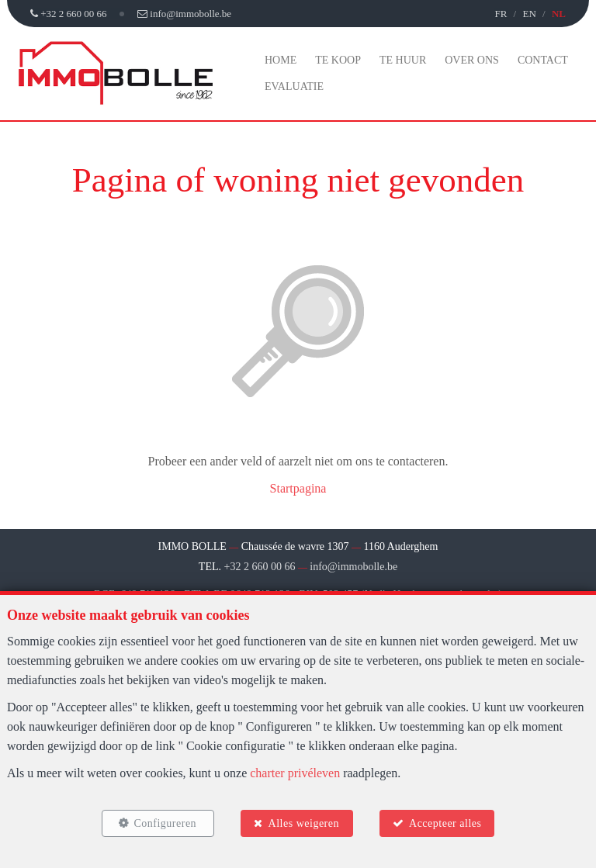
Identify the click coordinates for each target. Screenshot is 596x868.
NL (559, 14)
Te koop (338, 60)
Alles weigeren (304, 823)
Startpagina (298, 488)
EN (529, 14)
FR (501, 14)
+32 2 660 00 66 (260, 567)
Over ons (472, 60)
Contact (543, 60)
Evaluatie (294, 86)
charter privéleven (295, 773)
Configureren (165, 823)
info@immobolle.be (353, 567)
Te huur (403, 60)
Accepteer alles (445, 823)
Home (281, 60)
